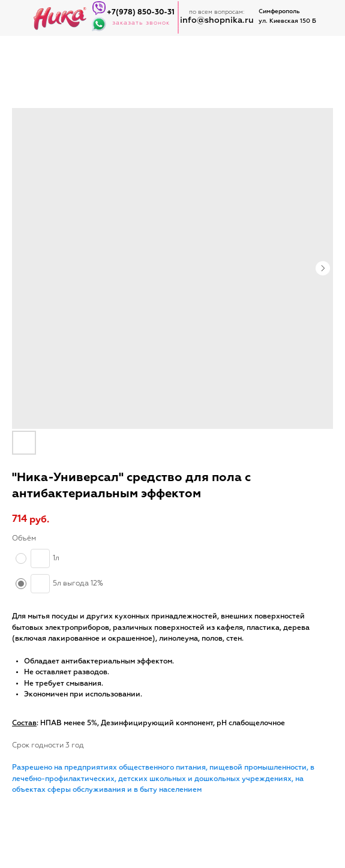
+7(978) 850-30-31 (141, 13)
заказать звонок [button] (141, 23)
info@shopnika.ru (217, 20)
